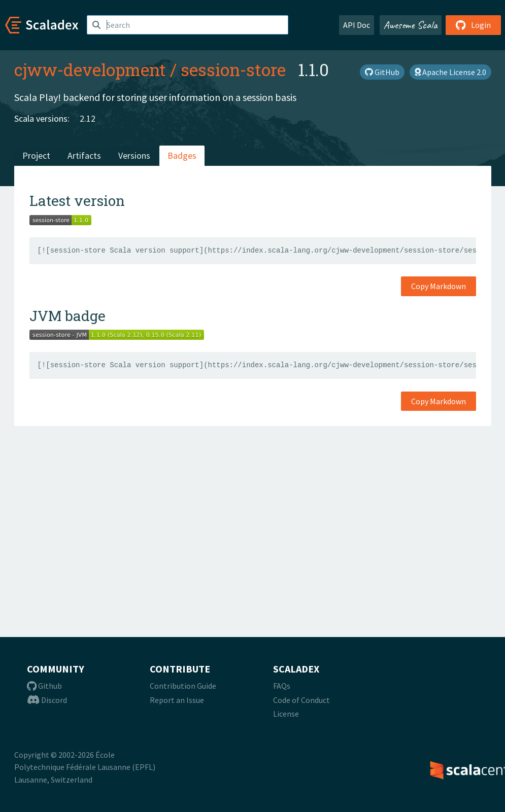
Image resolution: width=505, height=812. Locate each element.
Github (44, 686)
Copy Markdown (439, 286)
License (286, 714)
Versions (134, 155)
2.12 (88, 118)
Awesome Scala (411, 25)
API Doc (357, 25)
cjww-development (90, 69)
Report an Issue (177, 700)
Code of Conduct (301, 700)
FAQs (282, 686)
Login (473, 25)
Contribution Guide (183, 686)
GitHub (382, 72)
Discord (47, 700)
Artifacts (84, 155)
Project (36, 155)
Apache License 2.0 (450, 72)
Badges (182, 155)
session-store (233, 69)
